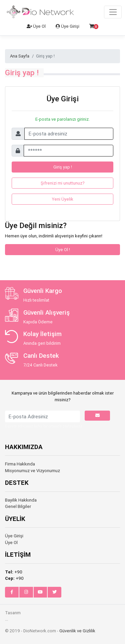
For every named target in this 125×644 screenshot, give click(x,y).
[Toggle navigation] (113, 12)
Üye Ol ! (63, 250)
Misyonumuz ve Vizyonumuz (32, 471)
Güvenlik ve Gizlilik (77, 631)
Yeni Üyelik (63, 199)
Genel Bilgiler (18, 506)
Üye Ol (36, 26)
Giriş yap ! (63, 167)
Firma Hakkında (20, 464)
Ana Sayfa (20, 56)
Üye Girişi (67, 26)
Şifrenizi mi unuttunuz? (63, 183)
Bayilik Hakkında (21, 500)
